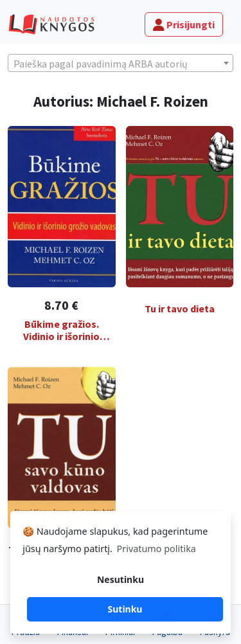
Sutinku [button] (125, 609)
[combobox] (121, 63)
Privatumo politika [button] (156, 549)
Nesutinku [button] (121, 579)
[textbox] (121, 64)
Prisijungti (184, 24)
